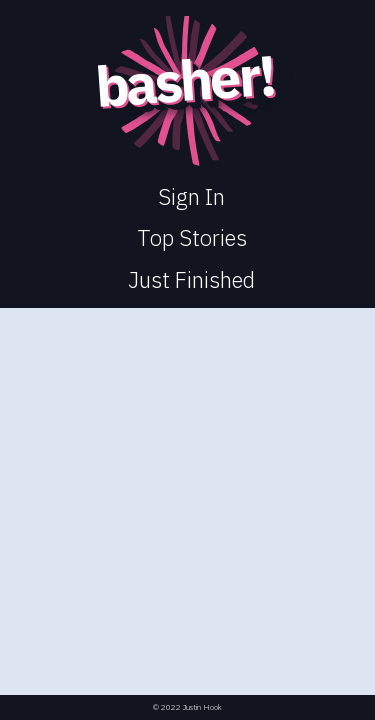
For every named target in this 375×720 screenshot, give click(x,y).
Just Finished (191, 279)
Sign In (191, 196)
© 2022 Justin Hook (187, 707)
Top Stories (192, 237)
